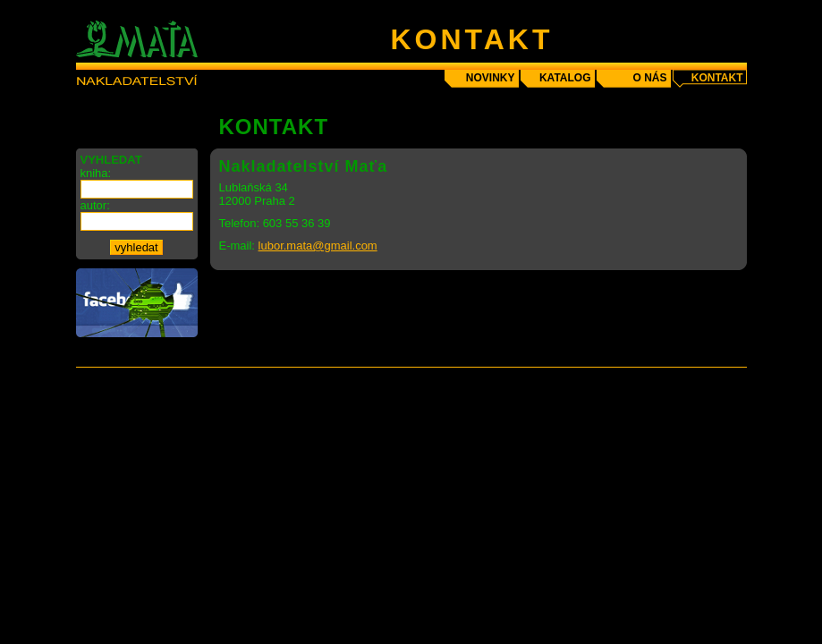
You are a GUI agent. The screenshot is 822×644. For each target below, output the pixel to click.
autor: (95, 205)
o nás (649, 78)
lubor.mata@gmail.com (318, 246)
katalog (565, 78)
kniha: (96, 173)
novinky (491, 78)
